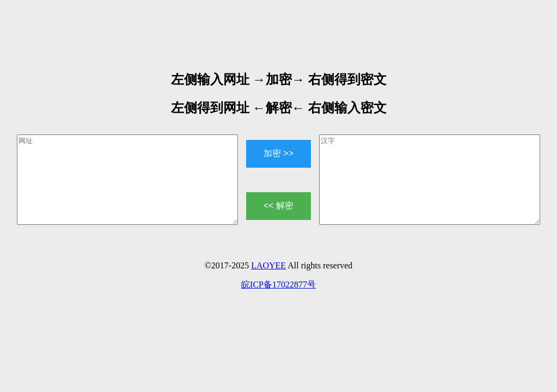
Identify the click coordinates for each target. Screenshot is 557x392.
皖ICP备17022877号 (278, 284)
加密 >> (278, 153)
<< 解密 (278, 206)
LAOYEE (268, 265)
